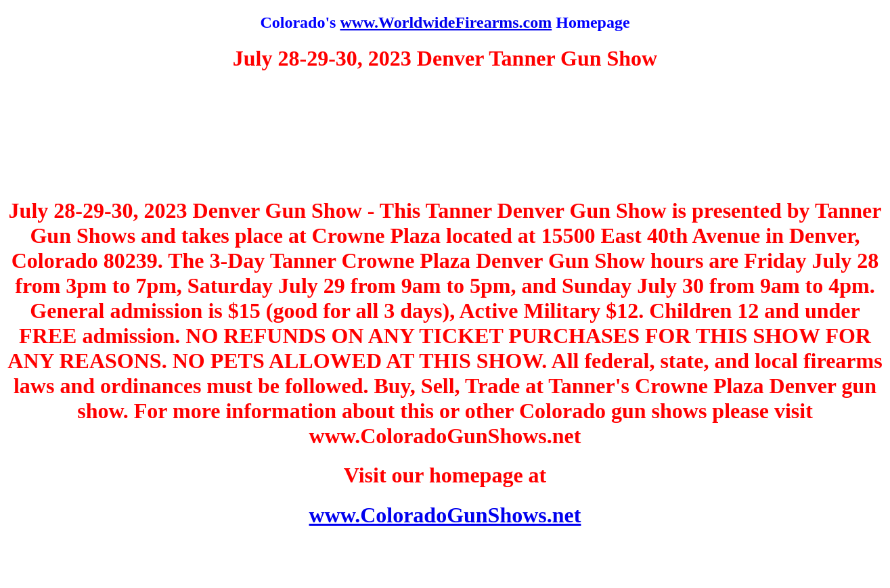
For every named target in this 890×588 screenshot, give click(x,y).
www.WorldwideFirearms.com (446, 22)
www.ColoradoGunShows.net (445, 515)
